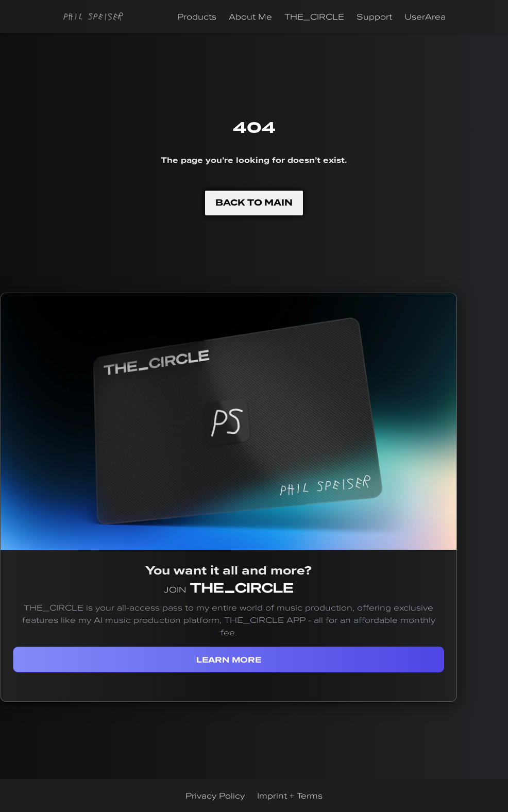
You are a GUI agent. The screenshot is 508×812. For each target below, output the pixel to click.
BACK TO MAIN (254, 203)
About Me (250, 16)
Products (197, 16)
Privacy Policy (215, 796)
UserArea (425, 16)
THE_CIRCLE (314, 16)
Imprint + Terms (290, 796)
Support (374, 16)
